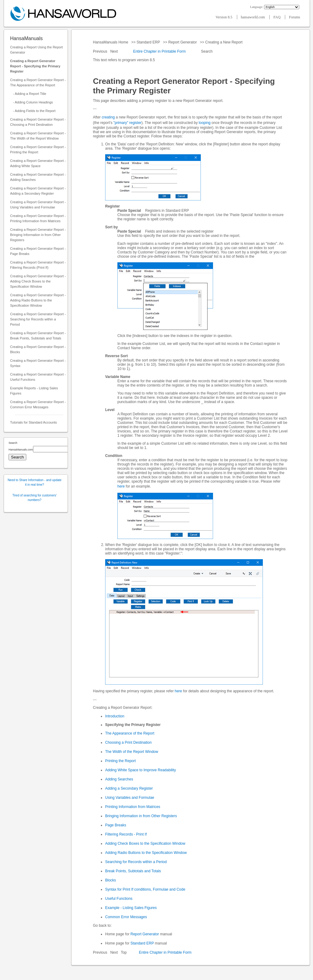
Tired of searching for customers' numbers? (35, 498)
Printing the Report (120, 761)
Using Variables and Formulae (130, 798)
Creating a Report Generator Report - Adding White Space (38, 163)
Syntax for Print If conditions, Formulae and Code (145, 889)
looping (205, 123)
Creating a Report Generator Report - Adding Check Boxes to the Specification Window (38, 281)
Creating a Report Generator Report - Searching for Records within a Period (38, 319)
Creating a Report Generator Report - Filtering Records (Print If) (38, 265)
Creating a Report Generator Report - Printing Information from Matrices (38, 218)
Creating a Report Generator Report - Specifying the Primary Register (35, 66)
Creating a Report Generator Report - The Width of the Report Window (38, 136)
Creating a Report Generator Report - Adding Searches (38, 177)
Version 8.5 (224, 17)
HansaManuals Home (111, 42)
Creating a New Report (224, 42)
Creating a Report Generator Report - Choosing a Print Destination (38, 122)
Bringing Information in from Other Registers (141, 816)
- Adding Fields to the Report (33, 111)
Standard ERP (148, 42)
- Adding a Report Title (28, 94)
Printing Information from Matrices (133, 807)
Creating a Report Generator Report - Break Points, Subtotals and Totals (38, 336)
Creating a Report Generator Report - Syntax (38, 363)
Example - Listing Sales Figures (131, 908)
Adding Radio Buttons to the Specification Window (146, 853)
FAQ (277, 17)
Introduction (115, 716)
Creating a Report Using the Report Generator (36, 50)
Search (207, 51)
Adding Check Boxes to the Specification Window (145, 843)
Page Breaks (116, 825)
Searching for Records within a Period (136, 862)
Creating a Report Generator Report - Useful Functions (38, 377)
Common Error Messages (126, 917)
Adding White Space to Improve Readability (140, 770)
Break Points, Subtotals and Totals (133, 871)
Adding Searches (119, 779)
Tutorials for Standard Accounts (33, 422)
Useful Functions (119, 899)
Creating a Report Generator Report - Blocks (38, 349)
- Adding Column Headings (31, 102)
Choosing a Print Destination (128, 742)
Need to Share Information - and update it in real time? (35, 482)
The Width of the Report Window (132, 752)
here (121, 486)
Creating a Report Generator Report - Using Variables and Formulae (38, 205)
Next (115, 51)
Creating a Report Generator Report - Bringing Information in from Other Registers (38, 235)
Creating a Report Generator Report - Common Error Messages (38, 404)
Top (124, 952)
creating (108, 117)
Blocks (110, 880)
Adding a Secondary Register (129, 788)
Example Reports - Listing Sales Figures (34, 391)
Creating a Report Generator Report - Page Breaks (38, 251)
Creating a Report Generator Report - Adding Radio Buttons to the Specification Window (38, 300)
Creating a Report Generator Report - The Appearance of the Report (38, 82)
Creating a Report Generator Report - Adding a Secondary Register (38, 191)
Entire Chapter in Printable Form (159, 51)
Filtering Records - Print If (126, 834)
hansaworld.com (253, 17)
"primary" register (127, 123)
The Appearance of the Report (130, 733)
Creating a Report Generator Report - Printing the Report (38, 150)
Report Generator (182, 42)
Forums (295, 17)
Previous (101, 51)
